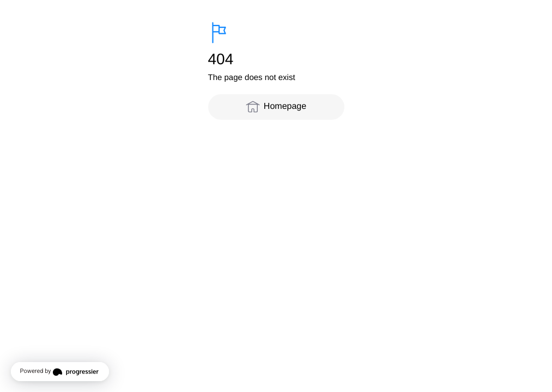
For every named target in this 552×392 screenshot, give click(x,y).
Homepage (276, 107)
